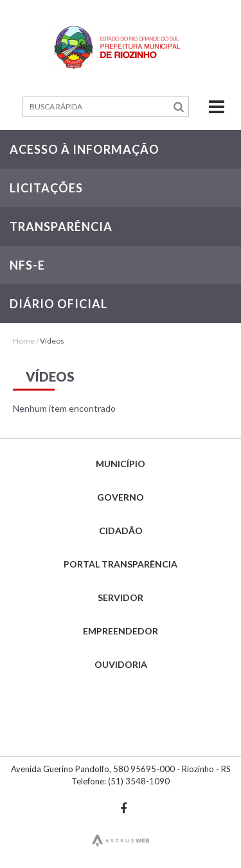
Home (24, 341)
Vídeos (52, 341)
